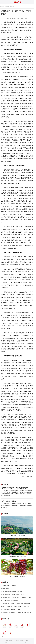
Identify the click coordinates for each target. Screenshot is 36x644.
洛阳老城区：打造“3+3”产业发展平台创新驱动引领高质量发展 (17, 603)
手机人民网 (16, 625)
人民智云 (4, 634)
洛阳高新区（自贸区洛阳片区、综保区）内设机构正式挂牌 (16, 598)
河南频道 (7, 6)
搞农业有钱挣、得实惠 (8, 501)
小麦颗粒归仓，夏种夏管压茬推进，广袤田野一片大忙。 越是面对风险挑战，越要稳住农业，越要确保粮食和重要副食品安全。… (17, 505)
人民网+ (10, 625)
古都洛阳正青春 (5, 589)
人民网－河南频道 (24, 18)
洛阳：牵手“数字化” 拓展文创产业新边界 (12, 592)
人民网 (2, 6)
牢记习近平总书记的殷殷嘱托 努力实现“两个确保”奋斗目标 (16, 612)
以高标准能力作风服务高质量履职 (10, 601)
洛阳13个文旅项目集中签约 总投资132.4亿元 (12, 595)
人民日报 (4, 625)
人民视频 (28, 625)
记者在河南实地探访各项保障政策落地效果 (15, 488)
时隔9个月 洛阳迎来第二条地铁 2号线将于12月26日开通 (15, 606)
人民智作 (10, 634)
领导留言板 (22, 625)
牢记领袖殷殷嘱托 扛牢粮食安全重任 (11, 609)
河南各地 (12, 6)
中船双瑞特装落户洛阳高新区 (9, 586)
